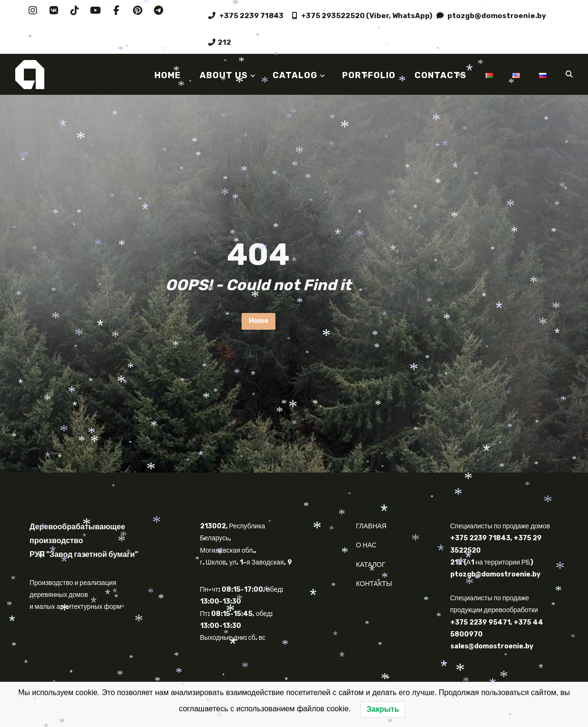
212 (220, 42)
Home (259, 321)
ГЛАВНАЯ (371, 526)
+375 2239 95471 (480, 622)
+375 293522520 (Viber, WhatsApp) (362, 16)
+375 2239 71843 (248, 16)
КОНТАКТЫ (374, 584)
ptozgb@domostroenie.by (491, 16)
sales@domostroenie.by (492, 646)
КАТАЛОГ (371, 565)
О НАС (366, 545)
